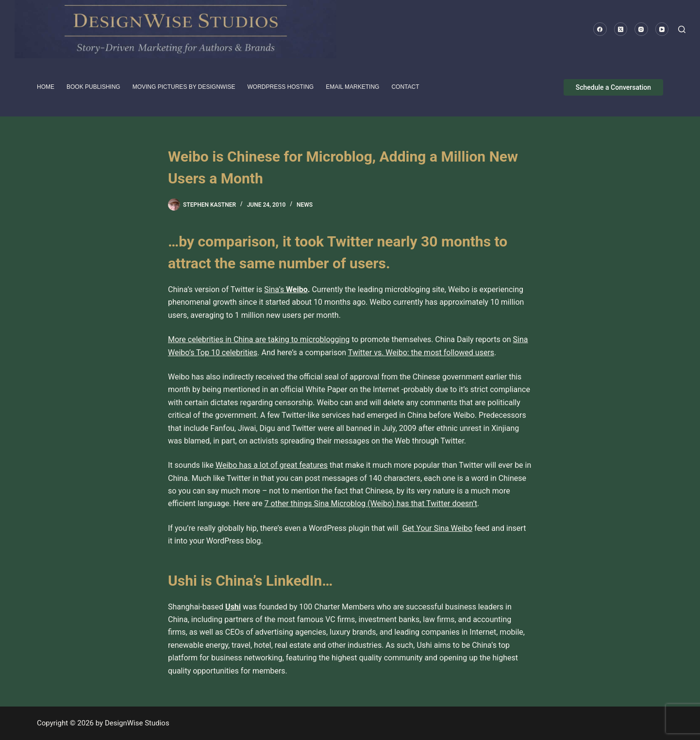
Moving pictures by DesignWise (184, 87)
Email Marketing (352, 87)
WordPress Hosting (281, 87)
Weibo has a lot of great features (272, 465)
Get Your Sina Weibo (437, 528)
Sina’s (275, 289)
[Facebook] (600, 29)
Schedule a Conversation (613, 87)
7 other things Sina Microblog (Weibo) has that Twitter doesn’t (371, 503)
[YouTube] (662, 29)
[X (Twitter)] (621, 29)
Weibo (297, 289)
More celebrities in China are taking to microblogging (259, 339)
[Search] (682, 29)
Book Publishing (93, 87)
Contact (405, 87)
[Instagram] (641, 29)
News (305, 205)
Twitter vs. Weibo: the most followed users (421, 353)
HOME (46, 87)
